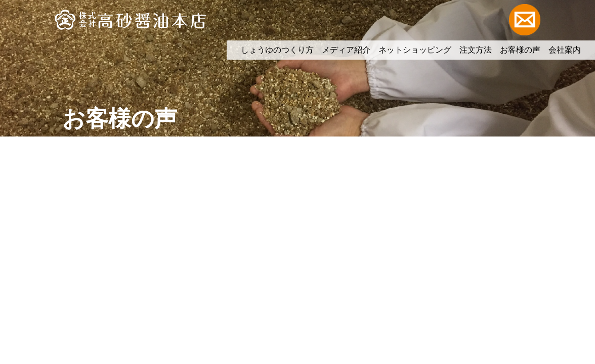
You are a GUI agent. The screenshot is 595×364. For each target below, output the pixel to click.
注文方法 (476, 50)
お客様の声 (520, 50)
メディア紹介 (346, 50)
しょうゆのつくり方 (277, 50)
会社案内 (565, 50)
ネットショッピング (415, 50)
